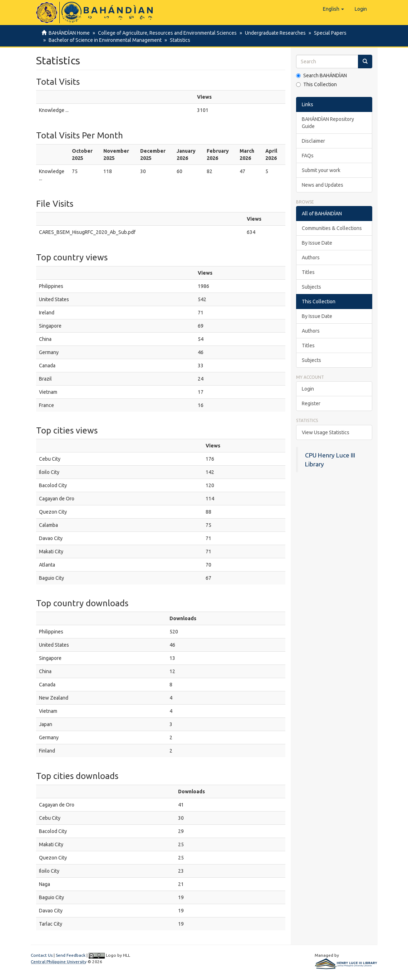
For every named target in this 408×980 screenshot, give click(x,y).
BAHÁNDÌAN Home (69, 33)
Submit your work (321, 170)
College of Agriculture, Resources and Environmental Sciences (166, 33)
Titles (308, 272)
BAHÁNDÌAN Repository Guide (328, 123)
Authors (311, 258)
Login (308, 389)
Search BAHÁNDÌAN (321, 75)
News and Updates (323, 185)
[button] (333, 9)
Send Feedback (71, 955)
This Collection (316, 84)
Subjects (311, 287)
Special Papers (327, 33)
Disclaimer (313, 141)
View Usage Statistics (326, 432)
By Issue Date (317, 243)
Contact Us (42, 955)
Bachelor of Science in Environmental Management (104, 40)
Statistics (178, 40)
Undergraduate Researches (273, 33)
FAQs (308, 156)
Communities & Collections (332, 228)
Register (311, 403)
